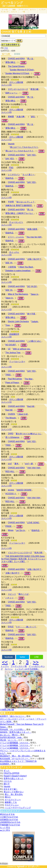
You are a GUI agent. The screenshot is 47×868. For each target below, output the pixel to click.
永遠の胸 (20, 117)
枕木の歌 (38, 553)
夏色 (16, 464)
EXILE (11, 627)
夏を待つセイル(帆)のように (29, 434)
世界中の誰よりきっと (14, 779)
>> (36, 662)
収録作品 (9, 178)
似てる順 (6, 54)
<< (5, 662)
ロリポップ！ (34, 867)
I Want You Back (26, 267)
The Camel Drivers (16, 66)
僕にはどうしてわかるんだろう (24, 147)
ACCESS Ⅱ (11, 494)
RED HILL (10, 471)
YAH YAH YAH (34, 468)
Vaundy (11, 144)
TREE (8, 375)
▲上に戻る (5, 830)
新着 (14, 11)
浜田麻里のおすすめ (9, 820)
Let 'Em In (20, 530)
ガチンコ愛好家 (16, 82)
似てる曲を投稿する (11, 45)
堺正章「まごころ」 (9, 740)
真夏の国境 (32, 229)
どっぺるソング (12, 3)
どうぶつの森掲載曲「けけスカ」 (15, 743)
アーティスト (23, 11)
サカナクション (12, 805)
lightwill (21, 867)
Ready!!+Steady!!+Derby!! (15, 776)
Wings (11, 530)
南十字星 (31, 314)
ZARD (11, 434)
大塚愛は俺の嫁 (7, 710)
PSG (11, 168)
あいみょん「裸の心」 (10, 735)
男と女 (30, 59)
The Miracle (11, 418)
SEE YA (9, 263)
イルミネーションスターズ (20, 553)
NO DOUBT (11, 345)
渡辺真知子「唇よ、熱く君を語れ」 (16, 756)
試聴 (23, 63)
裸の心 (8, 797)
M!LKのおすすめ (7, 814)
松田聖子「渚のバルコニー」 (13, 716)
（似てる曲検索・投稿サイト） (15, 6)
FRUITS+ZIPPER (11, 773)
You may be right (34, 237)
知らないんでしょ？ (25, 202)
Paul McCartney (15, 379)
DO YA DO (32, 286)
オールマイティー (13, 800)
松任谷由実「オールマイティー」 (15, 759)
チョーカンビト (16, 222)
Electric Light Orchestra (18, 321)
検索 (19, 41)
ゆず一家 (29, 464)
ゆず (10, 464)
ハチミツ (9, 598)
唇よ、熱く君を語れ (14, 794)
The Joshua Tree (13, 353)
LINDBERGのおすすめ (10, 822)
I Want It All (23, 414)
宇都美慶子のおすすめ (10, 825)
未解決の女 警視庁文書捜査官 (19, 205)
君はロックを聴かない (14, 792)
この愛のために (34, 341)
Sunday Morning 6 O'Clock (22, 70)
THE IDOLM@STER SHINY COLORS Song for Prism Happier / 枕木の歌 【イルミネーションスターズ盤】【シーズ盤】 (23, 559)
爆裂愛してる (11, 802)
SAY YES (31, 155)
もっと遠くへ (28, 174)
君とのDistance (12, 437)
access (11, 490)
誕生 (33, 117)
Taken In (34, 294)
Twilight (35, 322)
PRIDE (8, 526)
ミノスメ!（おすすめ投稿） (27, 669)
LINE (36, 657)
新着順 (17, 54)
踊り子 (7, 784)
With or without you (21, 349)
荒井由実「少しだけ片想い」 (13, 730)
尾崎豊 (11, 117)
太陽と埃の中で (34, 259)
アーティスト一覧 (19, 666)
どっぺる (5, 11)
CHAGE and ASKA (16, 59)
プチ (6, 48)
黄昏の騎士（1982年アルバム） (20, 213)
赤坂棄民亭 (14, 334)
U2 (9, 349)
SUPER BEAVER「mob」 (12, 737)
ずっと (7, 771)
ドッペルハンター (17, 362)
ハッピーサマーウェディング (18, 808)
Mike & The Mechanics (18, 294)
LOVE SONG (33, 523)
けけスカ (8, 781)
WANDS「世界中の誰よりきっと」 (16, 732)
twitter (23, 657)
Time (8, 325)
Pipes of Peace (12, 383)
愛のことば (23, 594)
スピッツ (12, 594)
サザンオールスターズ (18, 89)
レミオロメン (14, 174)
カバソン (33, 10)
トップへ (5, 666)
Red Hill (31, 406)
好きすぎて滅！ (11, 789)
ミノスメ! (42, 10)
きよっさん (14, 252)
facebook (9, 657)
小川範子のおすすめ (9, 817)
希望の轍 (34, 89)
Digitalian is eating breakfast (18, 271)
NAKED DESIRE (24, 490)
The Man (29, 379)
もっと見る (5, 828)
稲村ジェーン (11, 93)
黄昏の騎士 (10, 62)
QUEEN (11, 414)
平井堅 (11, 202)
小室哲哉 (12, 267)
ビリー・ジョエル (16, 237)
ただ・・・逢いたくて (26, 627)
